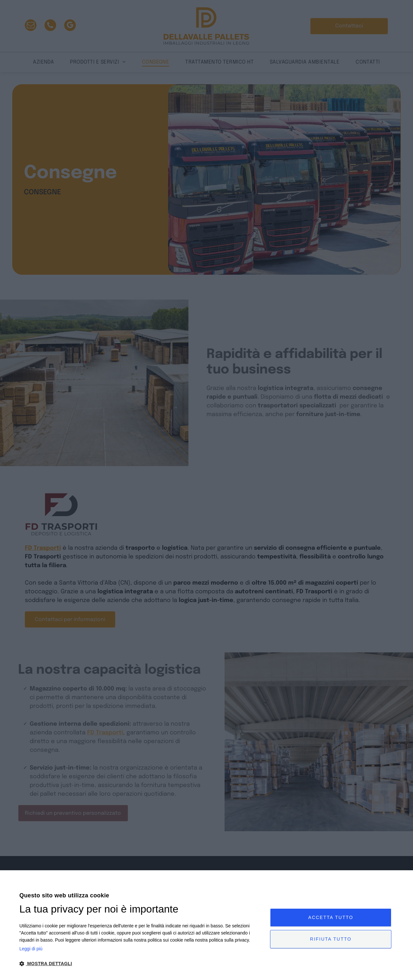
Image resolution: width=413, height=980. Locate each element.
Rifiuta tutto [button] (331, 939)
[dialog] (206, 925)
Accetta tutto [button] (331, 917)
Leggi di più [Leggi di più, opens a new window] (31, 949)
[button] (141, 963)
